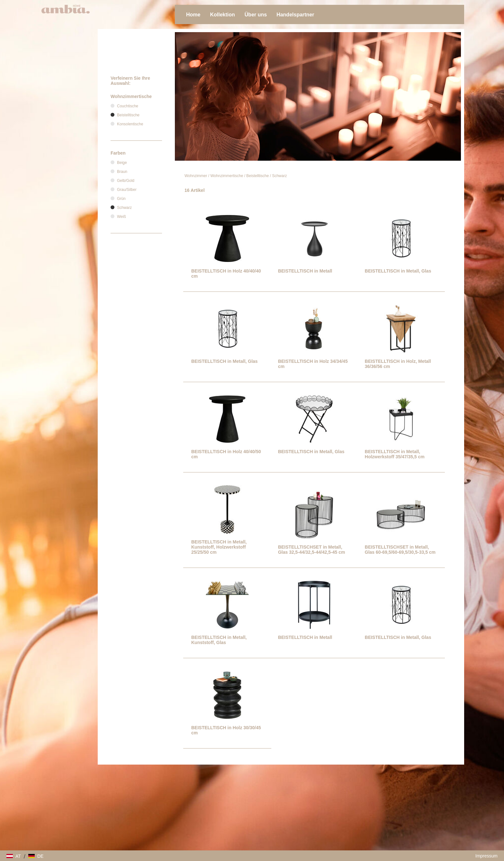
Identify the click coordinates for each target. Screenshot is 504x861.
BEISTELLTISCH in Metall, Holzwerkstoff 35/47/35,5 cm (395, 454)
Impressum (486, 856)
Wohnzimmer (196, 176)
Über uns (256, 15)
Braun (122, 172)
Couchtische (128, 106)
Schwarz (279, 176)
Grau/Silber (127, 190)
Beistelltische (257, 176)
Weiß (122, 217)
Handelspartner (295, 15)
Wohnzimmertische (227, 176)
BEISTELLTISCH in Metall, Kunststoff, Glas (219, 640)
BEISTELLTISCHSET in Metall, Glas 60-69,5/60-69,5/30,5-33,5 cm (400, 550)
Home (193, 15)
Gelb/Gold (126, 181)
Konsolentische (130, 124)
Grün (121, 199)
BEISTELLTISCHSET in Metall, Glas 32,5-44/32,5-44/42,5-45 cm (312, 550)
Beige (122, 163)
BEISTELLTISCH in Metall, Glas (398, 271)
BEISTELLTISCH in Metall (305, 271)
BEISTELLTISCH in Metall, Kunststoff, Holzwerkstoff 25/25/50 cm (219, 547)
